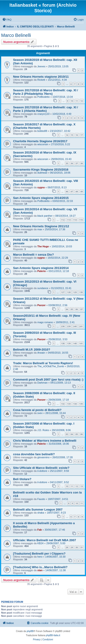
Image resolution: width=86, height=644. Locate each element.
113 (69, 220)
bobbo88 (42, 131)
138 (63, 343)
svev (40, 413)
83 (67, 434)
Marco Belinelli (16, 35)
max (40, 229)
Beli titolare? (22, 479)
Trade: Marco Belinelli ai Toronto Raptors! (43, 363)
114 (75, 220)
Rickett (41, 80)
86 (77, 309)
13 (82, 486)
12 (82, 101)
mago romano (45, 322)
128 (69, 292)
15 (72, 135)
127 (63, 292)
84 (67, 309)
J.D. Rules (43, 430)
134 (75, 404)
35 (67, 163)
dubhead (42, 173)
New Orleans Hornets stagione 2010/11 (41, 77)
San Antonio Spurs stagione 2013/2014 (41, 268)
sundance (43, 288)
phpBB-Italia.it (53, 635)
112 (63, 220)
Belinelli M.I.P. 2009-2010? (32, 350)
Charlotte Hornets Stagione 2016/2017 (40, 141)
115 (81, 220)
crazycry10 (43, 114)
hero (40, 557)
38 (82, 163)
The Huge (43, 246)
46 (67, 191)
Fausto (41, 499)
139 (69, 343)
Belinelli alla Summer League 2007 (38, 510)
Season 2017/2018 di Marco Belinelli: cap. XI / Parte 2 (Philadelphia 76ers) (46, 92)
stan (40, 570)
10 (72, 101)
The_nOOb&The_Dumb (51, 366)
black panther (45, 216)
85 (72, 309)
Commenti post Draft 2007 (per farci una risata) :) (48, 380)
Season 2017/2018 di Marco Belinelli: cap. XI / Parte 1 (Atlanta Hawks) (46, 109)
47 (72, 191)
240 (75, 326)
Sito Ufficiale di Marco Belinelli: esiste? (41, 468)
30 (77, 547)
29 (72, 547)
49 (82, 191)
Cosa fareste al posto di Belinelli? (37, 410)
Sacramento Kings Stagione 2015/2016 (41, 170)
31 (82, 547)
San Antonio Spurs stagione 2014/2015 (41, 198)
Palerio (42, 271)
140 (75, 343)
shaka (41, 513)
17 (82, 135)
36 (72, 163)
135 (81, 404)
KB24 (40, 543)
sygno (41, 187)
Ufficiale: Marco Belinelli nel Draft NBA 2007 (44, 540)
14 (67, 135)
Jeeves (41, 66)
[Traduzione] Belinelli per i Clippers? (39, 554)
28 (67, 547)
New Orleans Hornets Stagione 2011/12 (41, 226)
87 (82, 309)
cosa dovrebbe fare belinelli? (34, 454)
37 (77, 163)
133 (69, 404)
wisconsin (43, 144)
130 (81, 292)
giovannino (43, 457)
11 (77, 101)
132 (63, 404)
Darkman (43, 383)
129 (75, 292)
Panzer (42, 305)
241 (81, 326)
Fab (40, 530)
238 (63, 326)
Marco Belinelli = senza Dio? (33, 255)
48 (77, 191)
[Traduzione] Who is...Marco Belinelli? (40, 567)
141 (81, 343)
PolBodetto (44, 97)
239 (69, 326)
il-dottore (42, 471)
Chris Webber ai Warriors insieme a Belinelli (45, 441)
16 (77, 135)
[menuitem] (7, 20)
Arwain (41, 353)
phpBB (30, 631)
